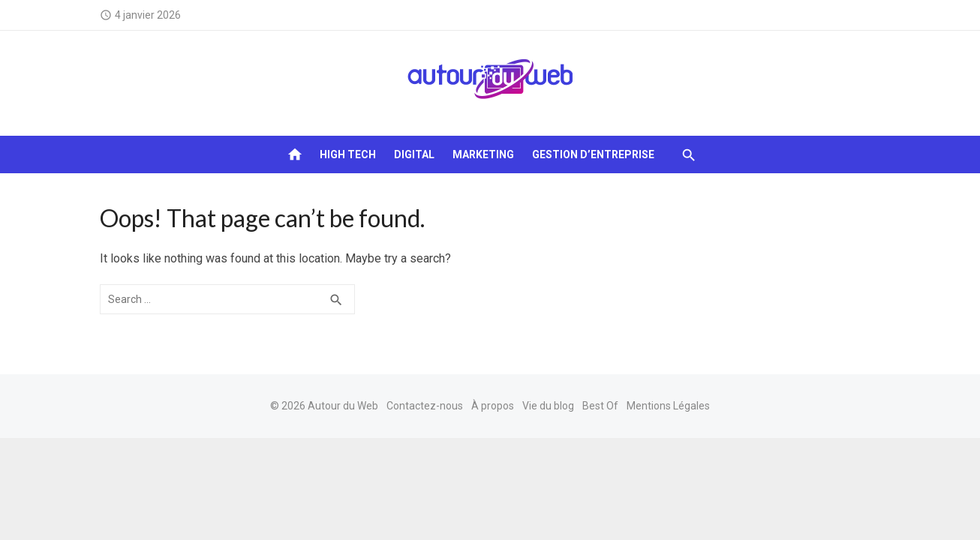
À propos (493, 406)
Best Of (600, 406)
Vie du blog (548, 406)
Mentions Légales (668, 406)
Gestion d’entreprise (593, 154)
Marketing (483, 154)
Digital (414, 154)
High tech (348, 154)
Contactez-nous (425, 406)
